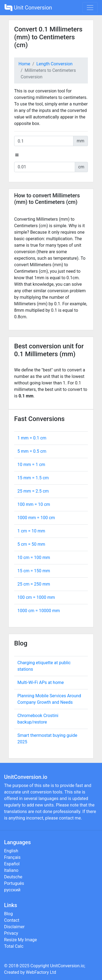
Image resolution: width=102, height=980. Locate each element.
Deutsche (13, 877)
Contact (12, 920)
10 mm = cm (31, 465)
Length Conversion (55, 64)
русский (12, 890)
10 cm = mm (34, 558)
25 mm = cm (33, 491)
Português (14, 883)
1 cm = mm (31, 531)
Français (12, 857)
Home (24, 64)
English (11, 851)
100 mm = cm (34, 504)
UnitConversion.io (67, 966)
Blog (8, 914)
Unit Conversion (28, 8)
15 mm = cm (33, 478)
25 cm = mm (34, 584)
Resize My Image (21, 940)
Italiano (11, 870)
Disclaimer (14, 927)
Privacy (11, 933)
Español (12, 864)
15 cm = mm (34, 571)
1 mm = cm (32, 438)
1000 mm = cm (36, 518)
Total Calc (14, 946)
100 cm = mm (36, 597)
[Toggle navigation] (90, 8)
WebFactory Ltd (41, 972)
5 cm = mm (31, 544)
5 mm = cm (32, 451)
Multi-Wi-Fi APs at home (41, 682)
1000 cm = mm (39, 611)
